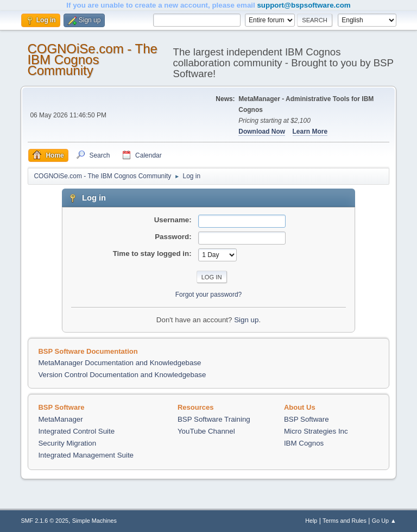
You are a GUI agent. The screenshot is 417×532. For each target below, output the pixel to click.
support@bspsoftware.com (304, 5)
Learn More (310, 132)
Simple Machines (94, 521)
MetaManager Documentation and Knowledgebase (119, 363)
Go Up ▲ (384, 521)
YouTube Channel (206, 431)
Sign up (246, 320)
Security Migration (67, 443)
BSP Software (307, 419)
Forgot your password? (209, 295)
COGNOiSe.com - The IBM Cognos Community (92, 60)
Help (311, 521)
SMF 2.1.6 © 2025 (45, 521)
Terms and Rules (345, 521)
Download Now (262, 132)
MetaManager (60, 419)
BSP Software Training (214, 419)
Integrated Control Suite (76, 431)
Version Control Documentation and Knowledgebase (122, 375)
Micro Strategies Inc (316, 431)
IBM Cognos (304, 443)
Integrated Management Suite (86, 455)
